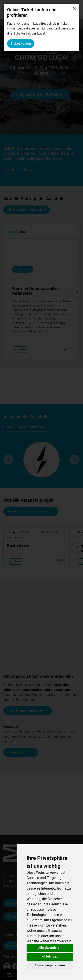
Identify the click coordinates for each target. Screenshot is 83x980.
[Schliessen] (74, 9)
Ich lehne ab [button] (50, 956)
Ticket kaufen (21, 44)
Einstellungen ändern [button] (50, 965)
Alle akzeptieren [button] (50, 948)
